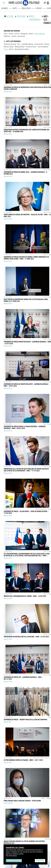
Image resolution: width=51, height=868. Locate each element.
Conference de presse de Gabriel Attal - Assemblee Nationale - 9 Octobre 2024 (25, 173)
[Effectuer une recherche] (45, 3)
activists (17, 34)
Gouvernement (39, 44)
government (21, 36)
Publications (26, 8)
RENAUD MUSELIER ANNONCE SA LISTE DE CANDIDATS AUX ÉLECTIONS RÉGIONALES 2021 (24, 842)
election (31, 34)
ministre (11, 49)
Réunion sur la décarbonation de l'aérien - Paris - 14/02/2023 (25, 596)
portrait (11, 34)
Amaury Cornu (8, 92)
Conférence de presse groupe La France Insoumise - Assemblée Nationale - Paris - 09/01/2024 (25, 427)
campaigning (24, 34)
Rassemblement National (22, 49)
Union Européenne (43, 47)
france (6, 49)
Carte (15, 8)
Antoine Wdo (8, 722)
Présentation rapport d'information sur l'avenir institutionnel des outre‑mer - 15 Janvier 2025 (26, 131)
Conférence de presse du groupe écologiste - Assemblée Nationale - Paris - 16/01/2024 (26, 385)
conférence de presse (10, 44)
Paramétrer (40, 861)
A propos (39, 8)
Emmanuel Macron (31, 47)
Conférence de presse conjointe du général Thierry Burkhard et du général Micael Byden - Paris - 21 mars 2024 (26, 258)
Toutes (6, 34)
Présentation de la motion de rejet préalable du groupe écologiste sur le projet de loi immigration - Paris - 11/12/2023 (26, 470)
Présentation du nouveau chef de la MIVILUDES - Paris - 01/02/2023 (26, 637)
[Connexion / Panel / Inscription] (48, 3)
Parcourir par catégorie (12, 31)
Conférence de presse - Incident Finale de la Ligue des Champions (25, 720)
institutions (7, 36)
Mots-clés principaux (14, 41)
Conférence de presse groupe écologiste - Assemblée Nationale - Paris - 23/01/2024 (27, 343)
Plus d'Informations (11, 856)
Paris (19, 44)
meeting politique (20, 47)
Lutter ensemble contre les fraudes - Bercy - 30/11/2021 (23, 760)
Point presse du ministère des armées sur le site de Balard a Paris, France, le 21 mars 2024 (26, 300)
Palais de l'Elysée (9, 47)
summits (14, 36)
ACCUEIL (10, 16)
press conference (35, 18)
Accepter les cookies (14, 861)
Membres (5, 8)
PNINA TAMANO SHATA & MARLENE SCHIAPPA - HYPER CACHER (22, 801)
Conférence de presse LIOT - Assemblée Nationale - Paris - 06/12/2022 (23, 678)
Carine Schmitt (8, 803)
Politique (21, 16)
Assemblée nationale (27, 44)
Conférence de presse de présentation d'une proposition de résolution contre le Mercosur (27, 88)
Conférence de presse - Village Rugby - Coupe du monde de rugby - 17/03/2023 (26, 512)
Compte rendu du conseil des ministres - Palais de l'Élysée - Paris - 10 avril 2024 (27, 216)
